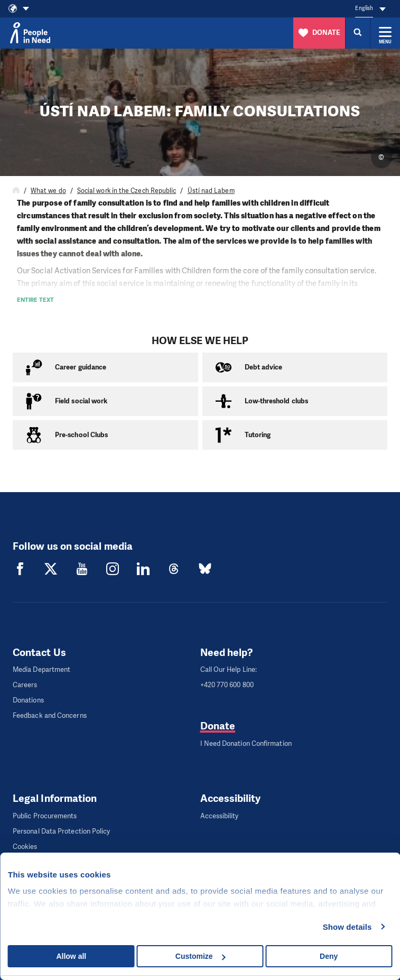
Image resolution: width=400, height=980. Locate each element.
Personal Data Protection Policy (61, 831)
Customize (201, 956)
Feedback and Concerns (50, 715)
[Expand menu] (385, 33)
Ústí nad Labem (211, 191)
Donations (28, 700)
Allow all (71, 956)
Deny (329, 956)
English (364, 8)
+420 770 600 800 (227, 685)
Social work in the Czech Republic (127, 191)
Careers (25, 685)
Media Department (41, 669)
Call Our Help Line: (229, 669)
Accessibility (220, 816)
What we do (48, 191)
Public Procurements (45, 816)
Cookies (25, 847)
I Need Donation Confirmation (246, 743)
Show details (347, 927)
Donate (218, 726)
